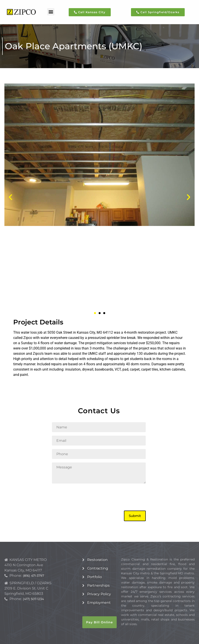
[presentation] (85, 497)
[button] (51, 12)
